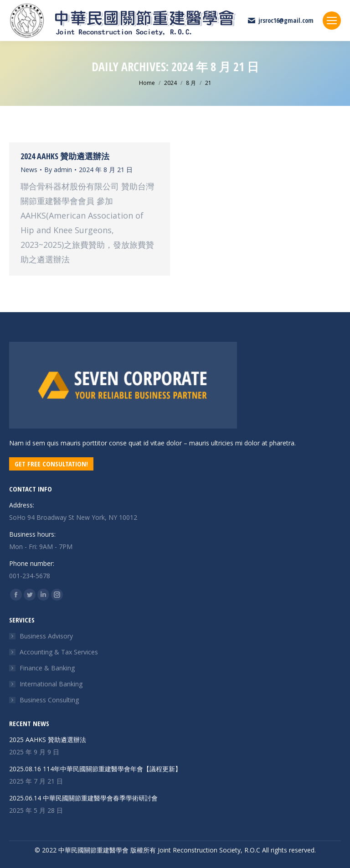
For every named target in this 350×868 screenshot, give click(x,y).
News (29, 170)
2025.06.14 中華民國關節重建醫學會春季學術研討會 (83, 798)
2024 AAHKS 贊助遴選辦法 (65, 156)
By (58, 170)
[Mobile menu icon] (332, 21)
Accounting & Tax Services (59, 652)
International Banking (51, 684)
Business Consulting (49, 700)
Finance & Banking (47, 668)
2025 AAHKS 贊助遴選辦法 (48, 740)
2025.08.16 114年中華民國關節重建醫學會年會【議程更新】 (95, 769)
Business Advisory (46, 636)
